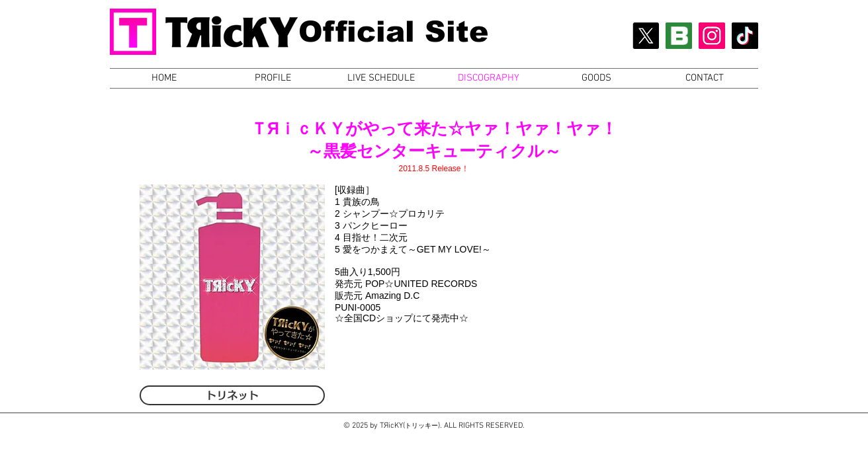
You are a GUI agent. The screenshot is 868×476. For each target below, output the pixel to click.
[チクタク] (745, 36)
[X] (646, 36)
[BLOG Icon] (679, 36)
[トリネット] (232, 395)
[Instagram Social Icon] (712, 36)
